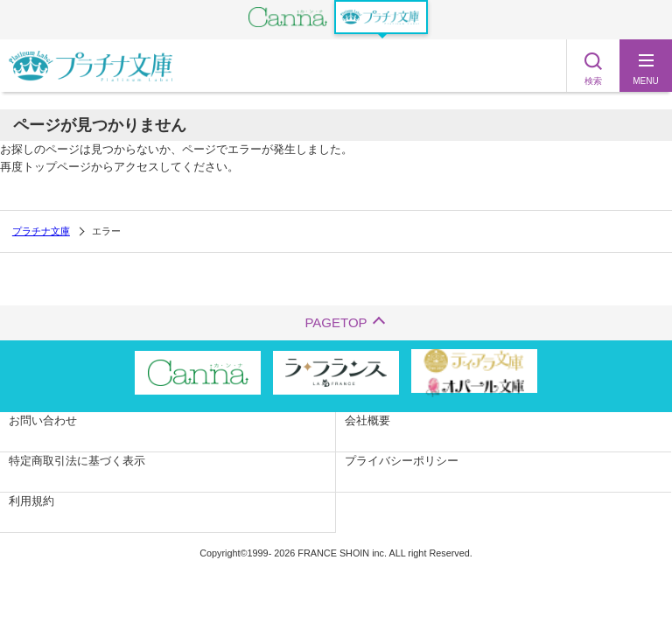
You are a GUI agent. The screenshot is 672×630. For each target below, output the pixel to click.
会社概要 (367, 420)
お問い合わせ (43, 420)
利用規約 (31, 501)
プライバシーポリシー (402, 461)
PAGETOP (336, 322)
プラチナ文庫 (41, 231)
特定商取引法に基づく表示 (77, 461)
